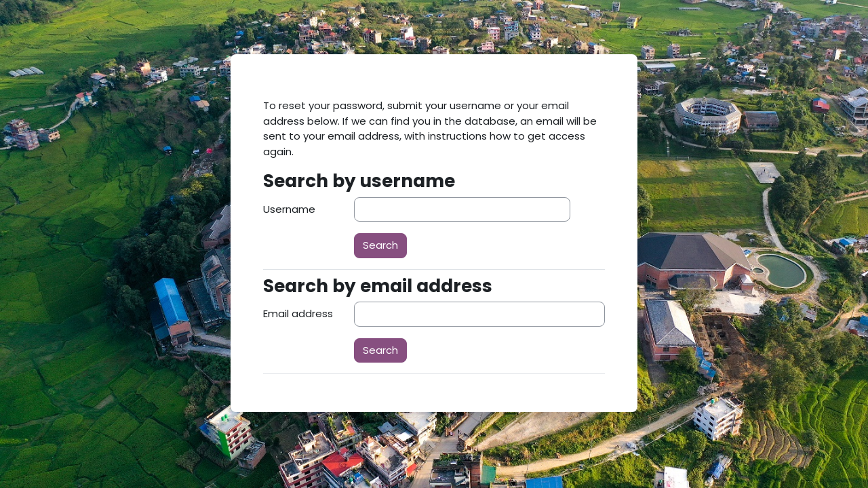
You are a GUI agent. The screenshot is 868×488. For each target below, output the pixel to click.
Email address (298, 313)
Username (289, 209)
